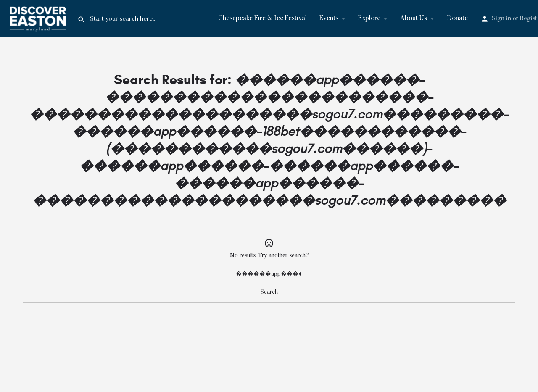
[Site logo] (39, 18)
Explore (369, 18)
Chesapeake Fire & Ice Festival (262, 18)
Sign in (501, 19)
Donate (457, 18)
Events (329, 18)
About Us (414, 18)
